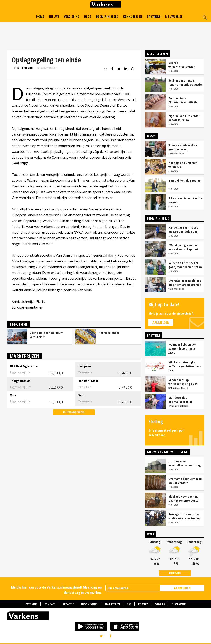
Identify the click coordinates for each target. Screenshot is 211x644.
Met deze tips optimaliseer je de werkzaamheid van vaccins (181, 400)
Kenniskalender (109, 333)
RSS (129, 604)
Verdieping (72, 16)
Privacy (143, 604)
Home (40, 16)
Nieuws (54, 16)
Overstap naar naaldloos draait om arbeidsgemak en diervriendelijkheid (185, 283)
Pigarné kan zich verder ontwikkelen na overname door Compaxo (185, 118)
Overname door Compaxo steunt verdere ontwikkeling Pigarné (185, 481)
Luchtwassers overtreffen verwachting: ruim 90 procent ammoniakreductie (185, 463)
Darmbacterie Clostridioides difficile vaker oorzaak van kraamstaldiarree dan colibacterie (183, 100)
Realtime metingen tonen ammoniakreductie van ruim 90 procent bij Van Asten (185, 82)
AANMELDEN (182, 588)
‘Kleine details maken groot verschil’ (183, 147)
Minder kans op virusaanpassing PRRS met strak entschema (183, 382)
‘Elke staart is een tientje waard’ (185, 200)
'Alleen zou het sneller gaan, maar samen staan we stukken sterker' (185, 265)
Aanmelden (161, 323)
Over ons (31, 604)
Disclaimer (179, 604)
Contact (50, 604)
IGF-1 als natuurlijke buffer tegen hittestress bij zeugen (185, 364)
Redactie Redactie (24, 68)
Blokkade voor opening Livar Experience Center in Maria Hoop (184, 498)
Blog (88, 16)
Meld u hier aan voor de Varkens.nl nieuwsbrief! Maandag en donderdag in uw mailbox (56, 590)
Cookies (160, 604)
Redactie (68, 604)
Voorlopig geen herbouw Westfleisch (46, 335)
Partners (154, 16)
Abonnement (89, 604)
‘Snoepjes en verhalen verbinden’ (183, 165)
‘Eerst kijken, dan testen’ (185, 180)
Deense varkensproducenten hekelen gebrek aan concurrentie (182, 65)
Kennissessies (133, 16)
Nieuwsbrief (174, 16)
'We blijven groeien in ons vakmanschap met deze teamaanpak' (183, 247)
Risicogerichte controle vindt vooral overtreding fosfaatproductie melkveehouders (185, 516)
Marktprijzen (24, 356)
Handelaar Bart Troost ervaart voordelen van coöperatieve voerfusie (184, 229)
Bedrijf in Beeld (107, 16)
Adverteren (112, 604)
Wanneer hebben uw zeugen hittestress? (182, 346)
